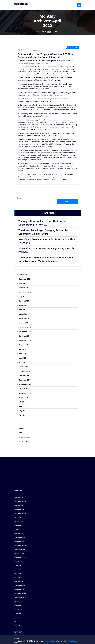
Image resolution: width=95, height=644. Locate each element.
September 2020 (25, 340)
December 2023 (25, 292)
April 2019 (23, 415)
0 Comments (35, 50)
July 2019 (22, 402)
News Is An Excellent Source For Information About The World (47, 241)
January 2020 (24, 376)
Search (19, 198)
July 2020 (22, 349)
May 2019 (22, 411)
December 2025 (25, 279)
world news (23, 441)
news (21, 433)
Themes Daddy (50, 641)
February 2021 (24, 318)
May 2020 (22, 358)
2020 (49, 32)
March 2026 (23, 275)
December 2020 (25, 327)
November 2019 (25, 384)
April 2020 (23, 362)
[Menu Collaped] (79, 5)
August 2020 (23, 345)
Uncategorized (24, 437)
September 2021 (25, 305)
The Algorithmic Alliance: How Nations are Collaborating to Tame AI (42, 223)
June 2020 (23, 354)
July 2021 (22, 310)
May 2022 (22, 297)
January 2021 (24, 323)
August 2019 (23, 398)
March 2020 (23, 367)
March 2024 (23, 283)
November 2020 (25, 332)
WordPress (72, 641)
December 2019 (25, 380)
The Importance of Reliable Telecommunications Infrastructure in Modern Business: (46, 259)
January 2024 (24, 288)
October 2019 (24, 389)
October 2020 (24, 336)
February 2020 (24, 371)
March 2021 (23, 314)
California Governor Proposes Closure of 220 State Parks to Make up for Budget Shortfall (46, 56)
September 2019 (25, 393)
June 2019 (23, 406)
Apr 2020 (73, 47)
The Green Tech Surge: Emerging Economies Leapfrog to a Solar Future (43, 232)
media (21, 428)
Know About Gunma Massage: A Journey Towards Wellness (46, 250)
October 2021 (24, 301)
